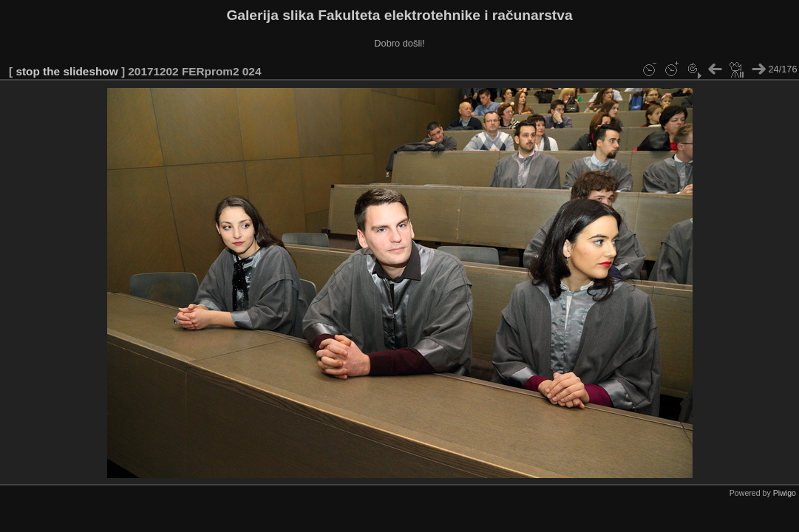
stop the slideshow (67, 71)
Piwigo (785, 493)
